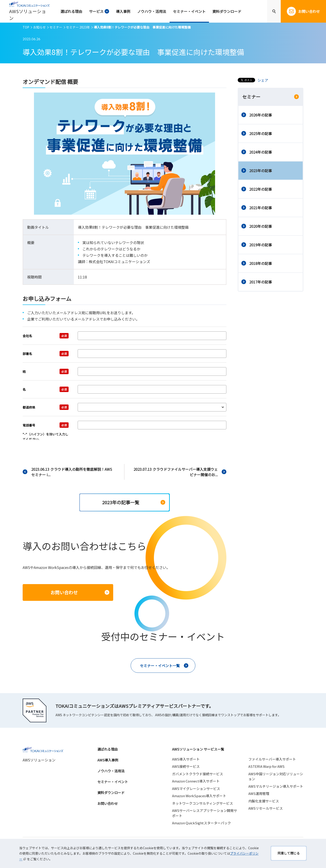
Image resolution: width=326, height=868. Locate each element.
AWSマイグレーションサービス (196, 788)
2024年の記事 (261, 152)
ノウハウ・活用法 (111, 771)
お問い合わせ (108, 803)
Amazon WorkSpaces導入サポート (199, 796)
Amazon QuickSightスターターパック (201, 823)
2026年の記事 (261, 115)
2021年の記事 (261, 208)
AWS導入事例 (108, 760)
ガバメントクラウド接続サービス (198, 774)
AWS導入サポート (186, 759)
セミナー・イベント (113, 782)
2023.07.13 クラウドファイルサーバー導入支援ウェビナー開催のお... (176, 472)
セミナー (56, 27)
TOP (26, 27)
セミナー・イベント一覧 (160, 666)
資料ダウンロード (111, 793)
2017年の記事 (261, 282)
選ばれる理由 (108, 749)
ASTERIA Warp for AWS (266, 766)
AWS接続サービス (186, 766)
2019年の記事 (261, 245)
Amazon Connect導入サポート (196, 781)
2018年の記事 (261, 263)
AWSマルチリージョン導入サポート (276, 786)
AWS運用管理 (259, 793)
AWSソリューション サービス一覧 (198, 749)
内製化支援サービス (264, 801)
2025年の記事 (261, 133)
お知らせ (39, 27)
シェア (263, 80)
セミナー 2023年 (78, 27)
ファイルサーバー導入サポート (272, 759)
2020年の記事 (261, 226)
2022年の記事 (261, 189)
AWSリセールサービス (266, 808)
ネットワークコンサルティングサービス (203, 803)
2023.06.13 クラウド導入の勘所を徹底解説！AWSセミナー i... (72, 472)
